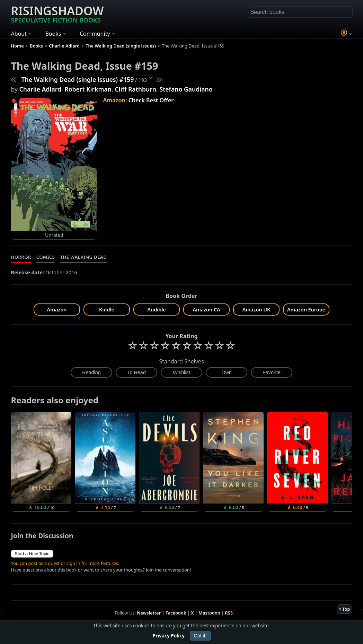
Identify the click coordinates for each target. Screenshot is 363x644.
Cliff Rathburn (135, 89)
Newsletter (149, 613)
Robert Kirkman (88, 89)
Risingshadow (57, 14)
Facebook (176, 613)
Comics (46, 257)
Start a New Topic (32, 554)
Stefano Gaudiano (186, 89)
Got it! (200, 636)
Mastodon (209, 613)
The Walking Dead (83, 257)
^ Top (344, 609)
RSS (229, 613)
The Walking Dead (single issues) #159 (77, 79)
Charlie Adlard (40, 89)
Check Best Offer (151, 100)
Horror (21, 257)
